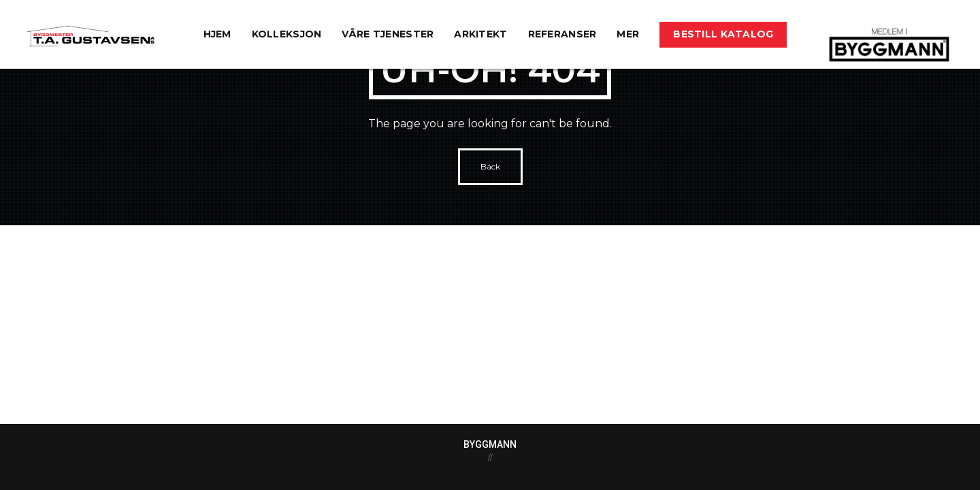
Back (490, 166)
